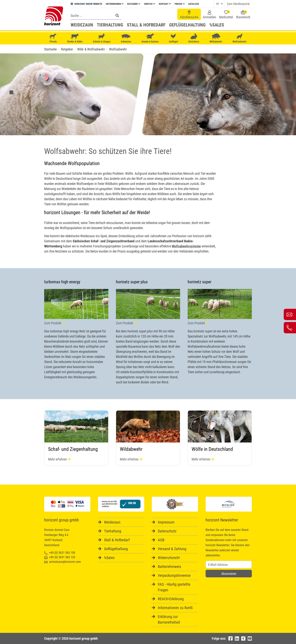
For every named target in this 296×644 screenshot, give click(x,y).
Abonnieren (229, 574)
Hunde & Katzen (150, 38)
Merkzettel (226, 15)
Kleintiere (194, 38)
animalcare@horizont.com (62, 562)
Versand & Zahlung (172, 549)
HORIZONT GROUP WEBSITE (86, 4)
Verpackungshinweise (174, 575)
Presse (180, 4)
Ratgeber (134, 4)
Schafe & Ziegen (102, 38)
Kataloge (194, 4)
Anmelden (209, 15)
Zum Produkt (55, 323)
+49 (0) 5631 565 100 (60, 553)
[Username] (229, 564)
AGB (161, 540)
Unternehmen (115, 4)
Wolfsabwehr (240, 38)
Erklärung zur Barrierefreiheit (169, 619)
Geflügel (173, 39)
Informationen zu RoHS (175, 608)
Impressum (166, 522)
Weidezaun (82, 25)
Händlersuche (189, 15)
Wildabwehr (216, 38)
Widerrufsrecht (169, 558)
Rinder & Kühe (75, 38)
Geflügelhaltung (187, 25)
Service (150, 4)
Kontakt (165, 4)
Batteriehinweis (169, 567)
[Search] (91, 15)
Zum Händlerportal (238, 4)
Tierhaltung (110, 25)
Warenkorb (243, 15)
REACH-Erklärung (171, 599)
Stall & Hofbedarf (146, 25)
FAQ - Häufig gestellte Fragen (174, 587)
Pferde (53, 38)
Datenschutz (167, 531)
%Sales (217, 25)
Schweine (126, 38)
